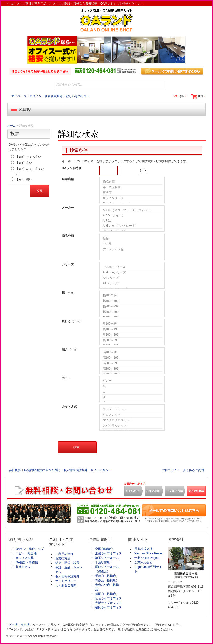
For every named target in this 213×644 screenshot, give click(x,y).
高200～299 (132, 363)
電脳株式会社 (143, 549)
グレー (132, 381)
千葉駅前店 (103, 562)
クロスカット (132, 415)
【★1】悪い (24, 179)
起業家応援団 (143, 562)
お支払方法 (63, 558)
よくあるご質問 (193, 470)
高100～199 (132, 358)
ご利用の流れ (64, 554)
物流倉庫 (132, 182)
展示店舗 (68, 179)
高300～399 (132, 369)
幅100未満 (132, 296)
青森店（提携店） (107, 580)
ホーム (12, 126)
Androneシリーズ (132, 273)
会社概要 (15, 470)
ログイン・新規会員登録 (46, 96)
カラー (66, 378)
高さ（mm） (70, 350)
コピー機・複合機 (18, 625)
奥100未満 (132, 324)
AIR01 (132, 221)
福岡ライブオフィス (108, 607)
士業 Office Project (147, 558)
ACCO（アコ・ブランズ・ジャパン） (132, 210)
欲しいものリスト (78, 96)
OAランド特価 (72, 168)
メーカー (68, 208)
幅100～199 (132, 301)
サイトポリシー (101, 470)
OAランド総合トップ (30, 549)
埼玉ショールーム (107, 558)
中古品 (132, 244)
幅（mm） (69, 293)
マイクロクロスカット (132, 420)
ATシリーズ (132, 284)
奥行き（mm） (72, 321)
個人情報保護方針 (75, 470)
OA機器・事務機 (27, 562)
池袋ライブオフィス (108, 553)
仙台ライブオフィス (108, 598)
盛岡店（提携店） (107, 594)
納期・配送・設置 (67, 563)
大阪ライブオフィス (108, 603)
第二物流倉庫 (132, 187)
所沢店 (132, 193)
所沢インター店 (132, 198)
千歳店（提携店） (107, 576)
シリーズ (68, 264)
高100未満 (132, 352)
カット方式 (69, 407)
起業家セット (25, 567)
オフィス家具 (25, 558)
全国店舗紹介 (104, 549)
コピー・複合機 (26, 553)
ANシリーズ (132, 278)
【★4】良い (24, 163)
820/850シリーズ (132, 267)
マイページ (19, 96)
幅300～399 (132, 312)
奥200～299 (132, 335)
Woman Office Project (149, 553)
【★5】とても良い (28, 157)
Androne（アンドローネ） (132, 226)
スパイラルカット (132, 426)
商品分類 (68, 236)
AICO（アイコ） (132, 216)
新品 (132, 239)
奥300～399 (132, 340)
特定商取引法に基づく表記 (42, 470)
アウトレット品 (132, 250)
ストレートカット (132, 409)
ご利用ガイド (171, 470)
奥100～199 (132, 329)
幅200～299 (132, 307)
